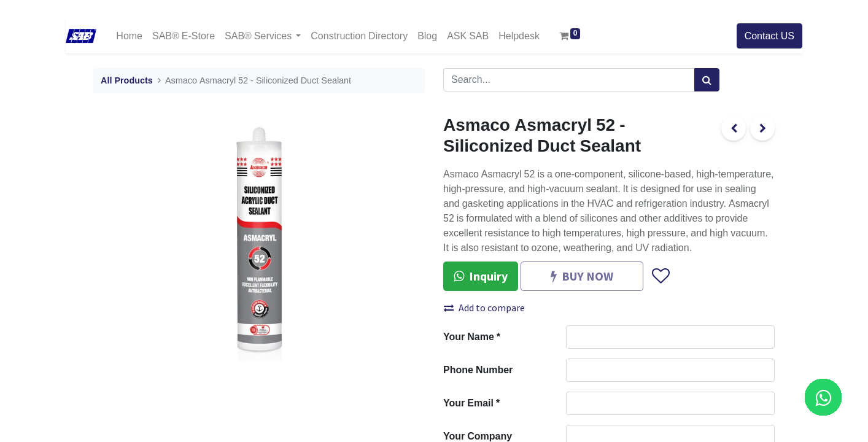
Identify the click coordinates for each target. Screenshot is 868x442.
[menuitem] (129, 36)
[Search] (707, 80)
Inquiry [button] (481, 276)
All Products (127, 81)
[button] (660, 276)
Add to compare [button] (484, 308)
